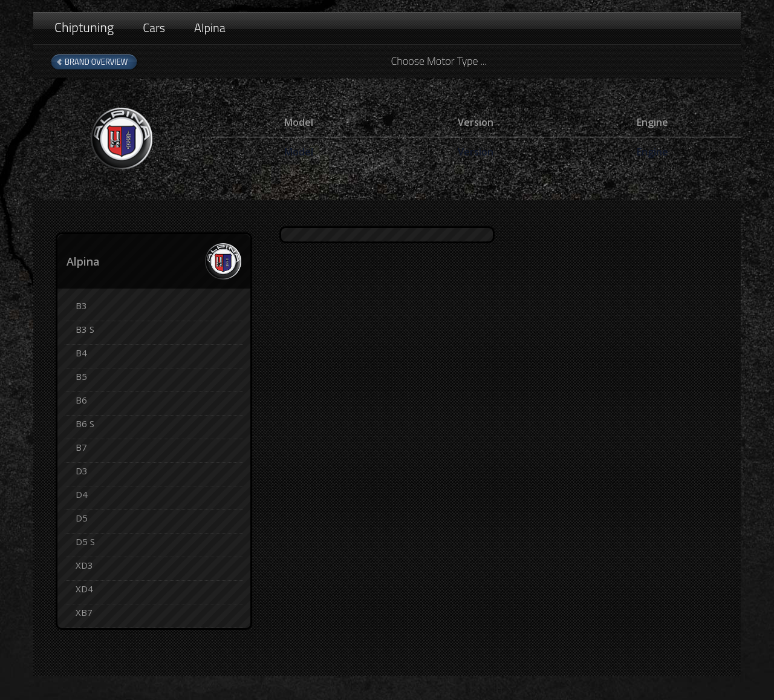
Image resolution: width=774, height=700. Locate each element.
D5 (82, 518)
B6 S (85, 424)
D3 (82, 471)
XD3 (84, 565)
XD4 (84, 589)
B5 (81, 376)
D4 (82, 494)
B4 (81, 353)
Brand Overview (96, 62)
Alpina (210, 28)
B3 (81, 306)
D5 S (85, 541)
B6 (81, 400)
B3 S (85, 329)
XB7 (84, 612)
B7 (81, 447)
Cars (154, 28)
